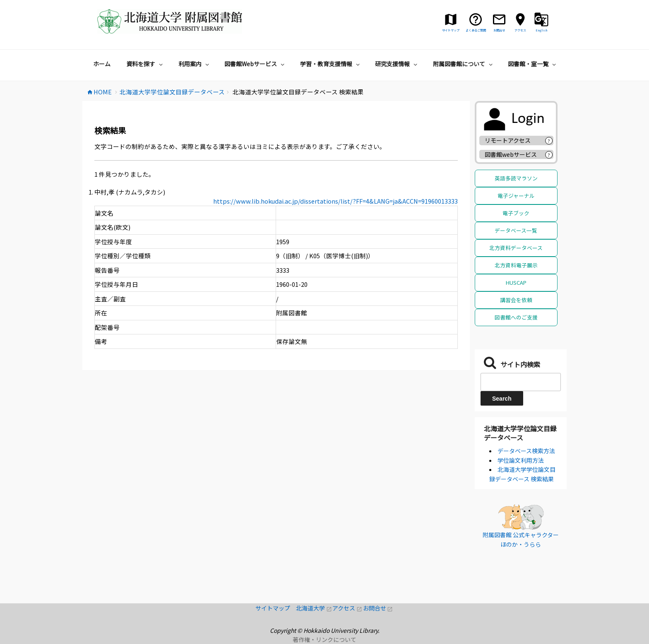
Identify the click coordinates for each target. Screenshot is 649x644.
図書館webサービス (511, 154)
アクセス (347, 608)
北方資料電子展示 (516, 265)
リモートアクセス (508, 140)
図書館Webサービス (255, 64)
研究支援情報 (397, 64)
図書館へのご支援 (516, 317)
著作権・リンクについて (324, 639)
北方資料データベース (516, 248)
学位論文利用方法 (521, 460)
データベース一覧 (516, 230)
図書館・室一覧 (533, 64)
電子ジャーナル (516, 196)
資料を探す (145, 64)
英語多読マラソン (516, 178)
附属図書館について (464, 64)
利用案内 (195, 64)
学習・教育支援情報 (331, 64)
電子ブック (516, 213)
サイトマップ (276, 608)
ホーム (102, 64)
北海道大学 (314, 608)
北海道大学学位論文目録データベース (520, 433)
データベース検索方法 (526, 451)
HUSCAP (516, 282)
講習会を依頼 (516, 300)
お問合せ (378, 608)
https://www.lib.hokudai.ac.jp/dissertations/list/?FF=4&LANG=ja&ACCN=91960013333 (335, 201)
